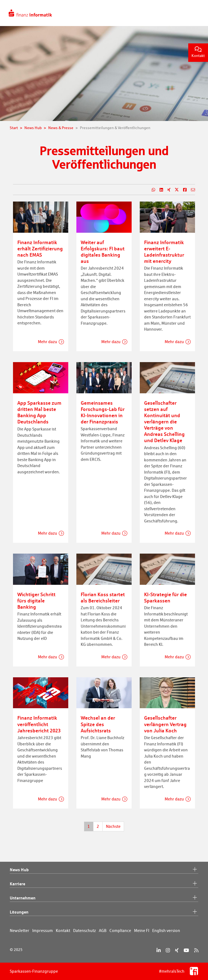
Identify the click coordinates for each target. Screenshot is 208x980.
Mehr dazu (48, 342)
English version (166, 930)
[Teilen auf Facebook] (183, 190)
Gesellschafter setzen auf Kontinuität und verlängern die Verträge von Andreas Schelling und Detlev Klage (164, 422)
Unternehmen (104, 898)
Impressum (43, 930)
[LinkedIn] (159, 950)
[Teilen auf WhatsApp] (151, 190)
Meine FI (142, 930)
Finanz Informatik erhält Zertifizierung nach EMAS (40, 248)
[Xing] (177, 950)
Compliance (120, 930)
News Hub (104, 870)
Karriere (104, 884)
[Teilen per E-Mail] (191, 190)
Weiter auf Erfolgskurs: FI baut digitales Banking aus (103, 252)
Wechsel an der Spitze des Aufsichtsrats (98, 724)
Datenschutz (84, 930)
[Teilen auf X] (175, 190)
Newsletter (19, 930)
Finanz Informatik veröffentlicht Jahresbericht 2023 (39, 724)
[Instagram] (168, 950)
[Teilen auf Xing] (167, 190)
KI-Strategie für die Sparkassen (165, 597)
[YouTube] (186, 950)
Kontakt (198, 52)
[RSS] (196, 950)
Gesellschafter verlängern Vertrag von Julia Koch (165, 724)
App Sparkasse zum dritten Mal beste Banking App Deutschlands (39, 412)
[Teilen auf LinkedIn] (159, 190)
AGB (103, 930)
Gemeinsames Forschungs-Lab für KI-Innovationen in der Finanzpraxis (103, 412)
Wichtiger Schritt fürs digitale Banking (36, 601)
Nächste (113, 826)
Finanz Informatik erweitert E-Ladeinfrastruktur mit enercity (164, 252)
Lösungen (104, 912)
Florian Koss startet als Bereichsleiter (103, 597)
